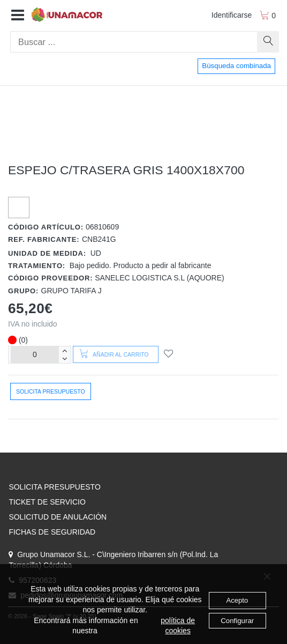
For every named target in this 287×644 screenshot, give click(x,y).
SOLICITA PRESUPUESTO (54, 487)
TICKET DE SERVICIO (47, 502)
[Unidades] (35, 355)
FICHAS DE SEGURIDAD (52, 532)
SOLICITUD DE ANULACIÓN (58, 517)
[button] (18, 16)
